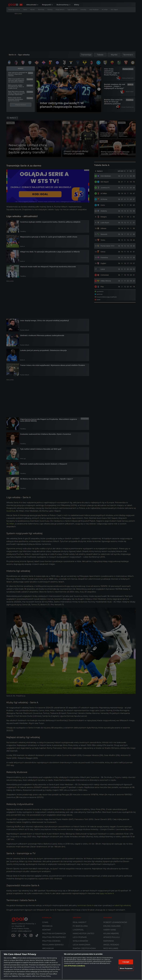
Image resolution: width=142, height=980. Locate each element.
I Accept (126, 962)
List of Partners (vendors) (74, 966)
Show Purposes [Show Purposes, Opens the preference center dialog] (126, 968)
